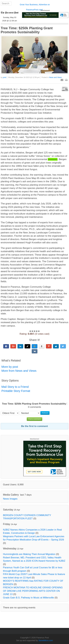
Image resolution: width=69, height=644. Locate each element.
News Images (10, 499)
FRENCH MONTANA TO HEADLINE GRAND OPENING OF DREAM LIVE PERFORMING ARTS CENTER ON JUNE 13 (33, 591)
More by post (10, 367)
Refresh (45, 413)
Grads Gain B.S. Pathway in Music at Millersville (28, 598)
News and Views (55, 77)
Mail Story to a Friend (15, 387)
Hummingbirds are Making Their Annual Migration (29, 554)
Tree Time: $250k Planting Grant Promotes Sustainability (27, 30)
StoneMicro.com (46, 640)
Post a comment (34, 419)
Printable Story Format (16, 391)
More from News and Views (19, 371)
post (5, 77)
